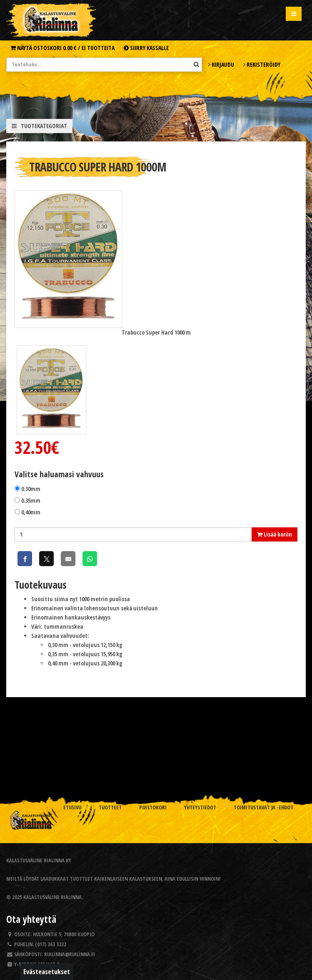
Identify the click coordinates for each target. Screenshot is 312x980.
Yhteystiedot (200, 807)
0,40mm (31, 512)
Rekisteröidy (262, 64)
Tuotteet (110, 807)
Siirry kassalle (146, 48)
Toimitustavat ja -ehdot (263, 807)
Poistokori (153, 807)
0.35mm (31, 500)
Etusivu (72, 807)
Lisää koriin (275, 534)
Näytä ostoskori (62, 48)
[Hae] (196, 64)
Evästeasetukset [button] (47, 972)
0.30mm (31, 489)
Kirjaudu (221, 64)
